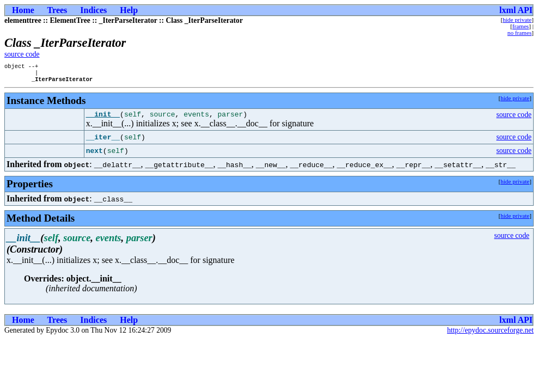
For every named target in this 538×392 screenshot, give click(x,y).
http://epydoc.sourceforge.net (490, 335)
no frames (519, 33)
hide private (517, 20)
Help (129, 10)
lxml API (516, 10)
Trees (57, 10)
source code (22, 54)
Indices (93, 10)
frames (521, 26)
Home (23, 10)
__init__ (103, 119)
